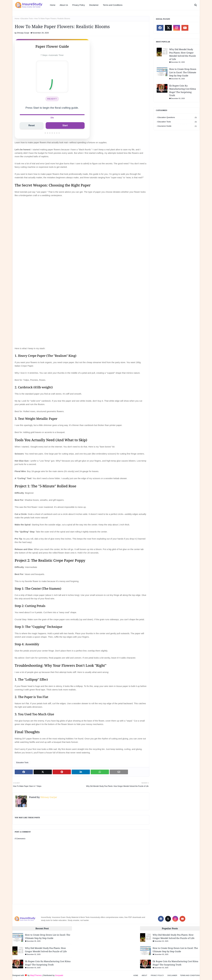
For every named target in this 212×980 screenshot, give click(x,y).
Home (17, 19)
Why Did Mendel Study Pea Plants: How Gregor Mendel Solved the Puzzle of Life (183, 54)
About (144, 975)
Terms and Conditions (190, 975)
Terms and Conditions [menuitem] (113, 5)
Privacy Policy (157, 975)
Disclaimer (172, 975)
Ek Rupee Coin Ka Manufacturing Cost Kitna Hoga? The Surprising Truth (183, 90)
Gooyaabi (59, 975)
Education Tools (27, 19)
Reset (32, 125)
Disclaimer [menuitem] (94, 5)
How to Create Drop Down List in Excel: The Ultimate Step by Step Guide (183, 72)
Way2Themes (36, 975)
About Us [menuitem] (64, 5)
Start (65, 125)
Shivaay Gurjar (23, 33)
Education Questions (177, 117)
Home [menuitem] (53, 5)
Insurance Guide (177, 126)
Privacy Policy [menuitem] (79, 5)
